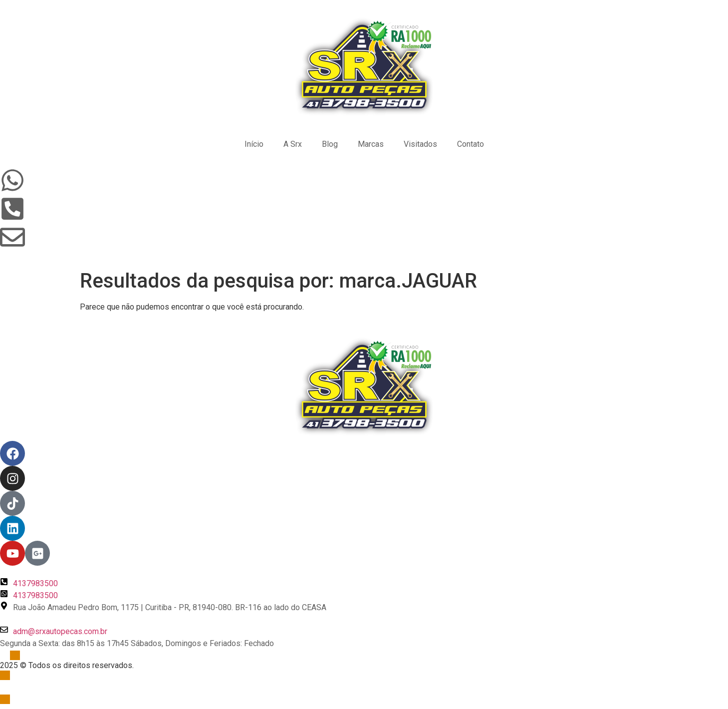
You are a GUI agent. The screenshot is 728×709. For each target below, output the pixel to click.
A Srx (293, 144)
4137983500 (35, 583)
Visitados (420, 144)
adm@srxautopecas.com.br (60, 631)
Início (254, 144)
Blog (330, 144)
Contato (471, 144)
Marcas (371, 144)
